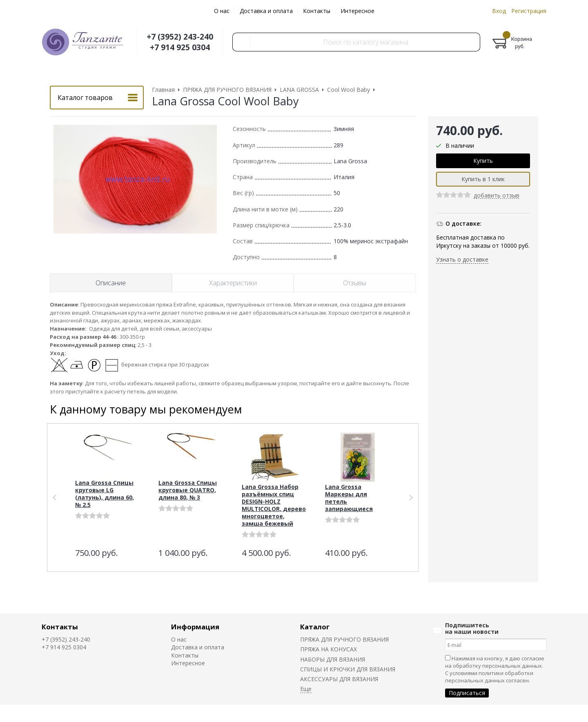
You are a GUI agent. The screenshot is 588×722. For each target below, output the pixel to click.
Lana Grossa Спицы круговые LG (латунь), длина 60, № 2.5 (105, 494)
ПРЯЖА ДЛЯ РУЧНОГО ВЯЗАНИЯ (344, 639)
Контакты (317, 11)
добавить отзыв (497, 196)
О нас (222, 11)
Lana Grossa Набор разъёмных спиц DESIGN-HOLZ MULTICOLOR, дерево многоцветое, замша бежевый (274, 505)
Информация (195, 627)
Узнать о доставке (462, 259)
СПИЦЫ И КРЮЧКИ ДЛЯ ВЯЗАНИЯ (348, 669)
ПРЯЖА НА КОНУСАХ (329, 649)
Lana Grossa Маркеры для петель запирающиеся (349, 498)
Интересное (357, 11)
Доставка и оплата (266, 11)
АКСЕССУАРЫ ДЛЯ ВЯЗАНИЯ (339, 679)
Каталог (315, 627)
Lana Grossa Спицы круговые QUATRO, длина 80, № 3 (188, 490)
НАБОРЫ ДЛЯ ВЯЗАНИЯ (333, 659)
